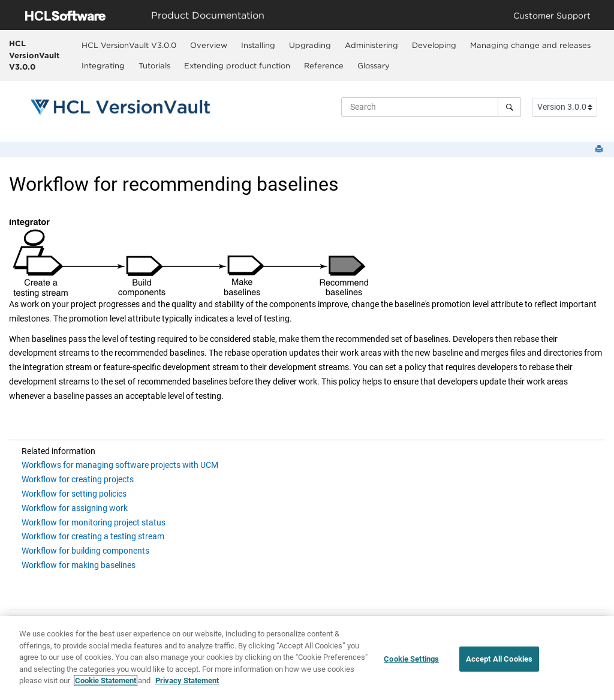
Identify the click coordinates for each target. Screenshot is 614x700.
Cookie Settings (411, 662)
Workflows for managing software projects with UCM (120, 465)
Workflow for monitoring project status (94, 522)
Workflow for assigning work (75, 508)
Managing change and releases (530, 45)
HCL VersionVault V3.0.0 (34, 55)
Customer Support (552, 15)
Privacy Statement (187, 684)
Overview (209, 45)
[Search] (509, 107)
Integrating (103, 65)
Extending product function (237, 65)
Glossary (374, 65)
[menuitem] (129, 45)
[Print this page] (600, 150)
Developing (434, 45)
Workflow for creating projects (78, 479)
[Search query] (431, 107)
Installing (258, 45)
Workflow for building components (85, 551)
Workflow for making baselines (79, 565)
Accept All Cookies (499, 662)
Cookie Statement (106, 684)
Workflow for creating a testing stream (93, 536)
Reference (324, 65)
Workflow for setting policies (74, 494)
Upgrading (310, 45)
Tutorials (154, 65)
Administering (371, 45)
